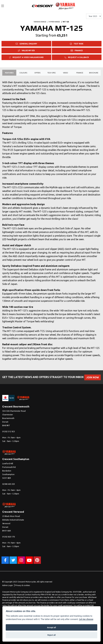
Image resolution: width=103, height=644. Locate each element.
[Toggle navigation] (3, 6)
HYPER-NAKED (55, 22)
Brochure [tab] (94, 73)
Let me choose (86, 619)
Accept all (51, 627)
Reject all (51, 635)
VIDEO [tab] (66, 73)
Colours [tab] (23, 73)
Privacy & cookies (23, 585)
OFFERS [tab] (37, 73)
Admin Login (8, 585)
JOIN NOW (93, 377)
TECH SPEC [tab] (52, 73)
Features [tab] (9, 73)
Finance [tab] (80, 73)
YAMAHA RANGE (40, 22)
